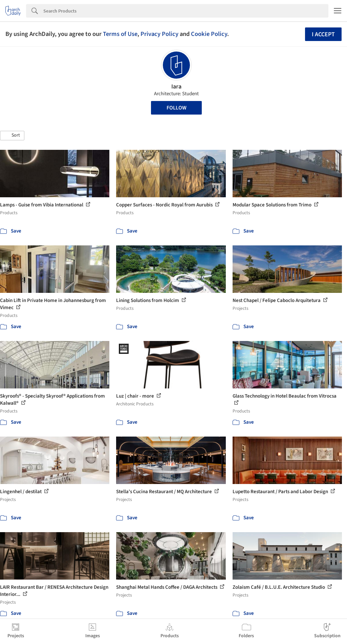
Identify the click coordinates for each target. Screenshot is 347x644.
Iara (176, 87)
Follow (177, 108)
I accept (323, 34)
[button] (12, 136)
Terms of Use (120, 34)
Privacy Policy (159, 34)
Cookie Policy (209, 34)
